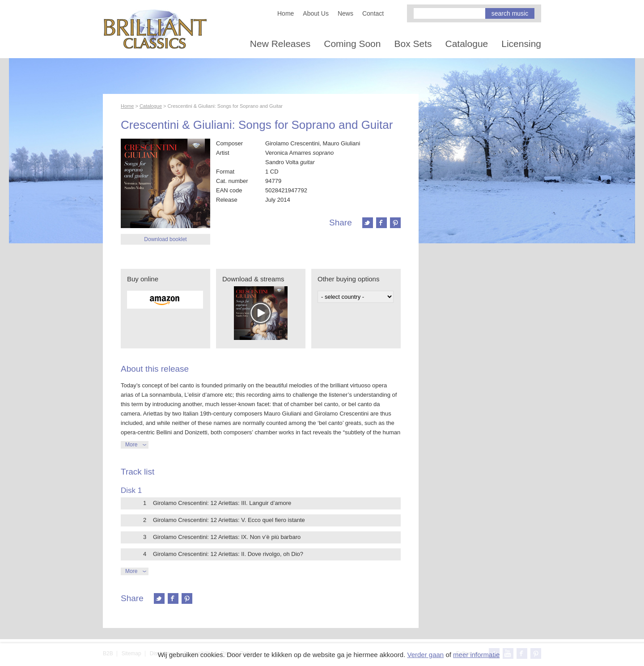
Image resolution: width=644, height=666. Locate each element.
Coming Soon (352, 44)
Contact (373, 13)
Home (286, 13)
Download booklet (165, 239)
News (345, 13)
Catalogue (467, 44)
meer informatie (476, 655)
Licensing (521, 44)
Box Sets (413, 44)
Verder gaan (425, 655)
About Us (316, 13)
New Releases (280, 44)
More (131, 445)
